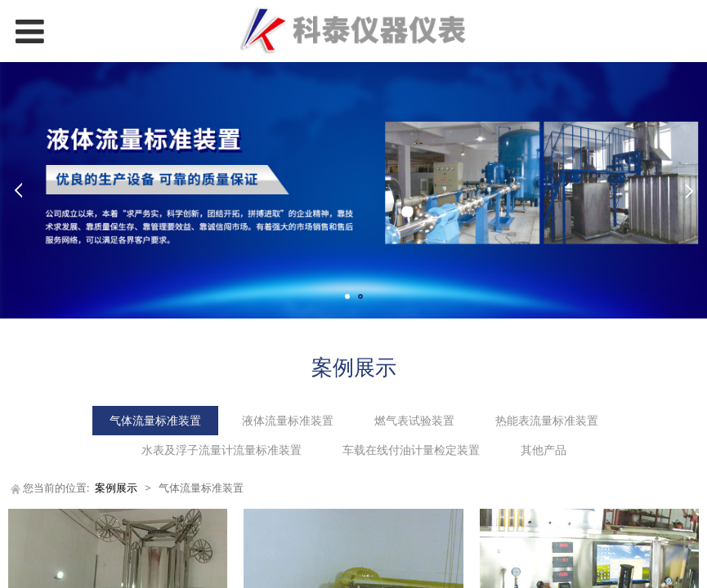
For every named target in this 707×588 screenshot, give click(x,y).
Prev (18, 190)
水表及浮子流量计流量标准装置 (221, 450)
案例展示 (116, 488)
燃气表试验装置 (414, 420)
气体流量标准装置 (155, 420)
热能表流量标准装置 (547, 420)
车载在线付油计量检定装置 (411, 450)
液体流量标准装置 (288, 420)
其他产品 (544, 450)
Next (689, 190)
